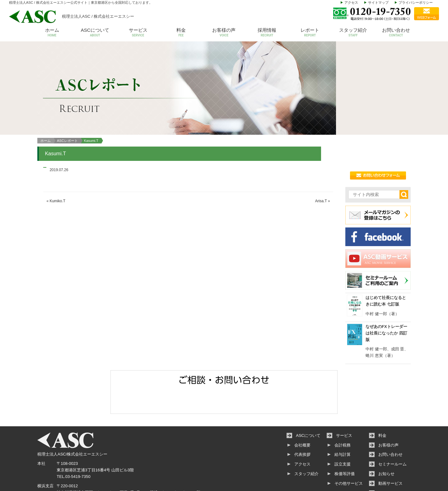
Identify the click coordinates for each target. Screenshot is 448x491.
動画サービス (390, 456)
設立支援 (343, 436)
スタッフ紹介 (353, 33)
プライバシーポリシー (416, 2)
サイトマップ (378, 2)
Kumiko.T (57, 173)
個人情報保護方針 (394, 465)
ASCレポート (67, 113)
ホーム (52, 33)
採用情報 (267, 33)
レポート (310, 33)
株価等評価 (345, 446)
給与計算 (343, 427)
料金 (181, 33)
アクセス (351, 2)
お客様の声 (224, 33)
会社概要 (302, 417)
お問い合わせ (396, 33)
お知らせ (386, 446)
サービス (138, 33)
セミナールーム (392, 436)
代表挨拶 (302, 427)
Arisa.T (321, 173)
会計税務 (343, 417)
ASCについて (95, 33)
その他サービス (349, 456)
